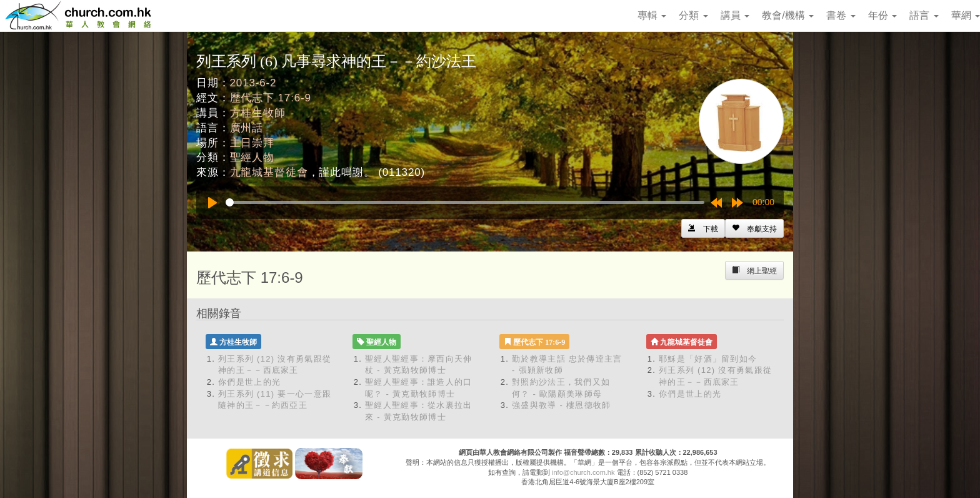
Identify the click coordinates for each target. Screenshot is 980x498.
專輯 (652, 15)
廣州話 (247, 128)
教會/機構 (788, 15)
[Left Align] (754, 228)
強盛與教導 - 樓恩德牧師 (561, 405)
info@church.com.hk (583, 472)
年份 (882, 15)
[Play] (212, 203)
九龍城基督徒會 (269, 172)
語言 (924, 15)
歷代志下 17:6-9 (271, 98)
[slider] (465, 202)
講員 (735, 15)
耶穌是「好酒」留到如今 (708, 359)
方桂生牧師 (258, 113)
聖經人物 (252, 157)
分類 (693, 15)
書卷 (841, 15)
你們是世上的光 (249, 382)
